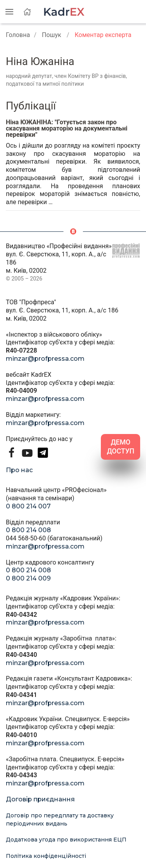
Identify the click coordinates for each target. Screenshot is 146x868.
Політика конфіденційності (46, 856)
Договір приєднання (40, 799)
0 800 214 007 (28, 506)
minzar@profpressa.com (45, 359)
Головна (18, 35)
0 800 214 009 (28, 578)
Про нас (19, 470)
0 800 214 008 (28, 530)
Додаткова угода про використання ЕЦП (66, 840)
